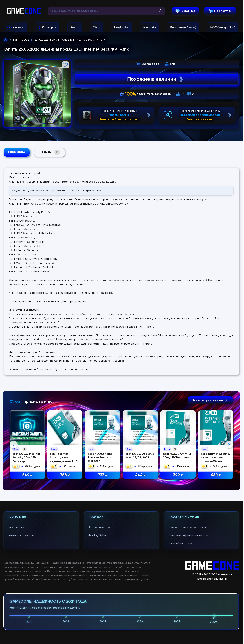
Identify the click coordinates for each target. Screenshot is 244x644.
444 (141, 475)
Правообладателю (180, 612)
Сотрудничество (99, 596)
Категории (49, 27)
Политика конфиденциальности (188, 604)
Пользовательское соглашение (188, 596)
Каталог (18, 27)
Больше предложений (210, 400)
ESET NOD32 (21, 40)
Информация (16, 596)
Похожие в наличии (156, 79)
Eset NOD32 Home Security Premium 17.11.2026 (101, 458)
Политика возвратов (21, 604)
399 (179, 475)
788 (66, 475)
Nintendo (150, 27)
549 (28, 475)
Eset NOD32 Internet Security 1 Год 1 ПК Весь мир (27, 458)
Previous (14, 479)
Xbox (97, 27)
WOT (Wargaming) (223, 27)
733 (103, 475)
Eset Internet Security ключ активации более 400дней (217, 458)
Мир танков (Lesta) (183, 27)
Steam (75, 27)
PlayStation (122, 27)
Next (229, 479)
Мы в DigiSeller (97, 604)
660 (217, 475)
